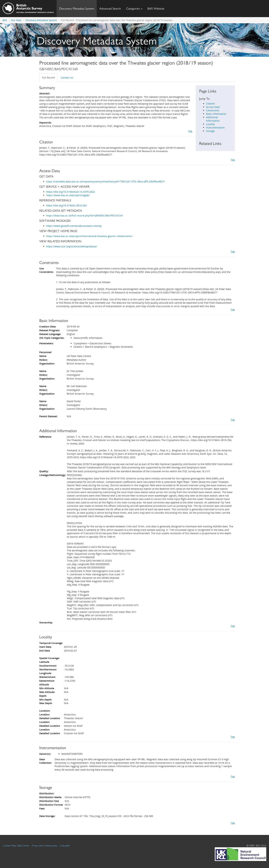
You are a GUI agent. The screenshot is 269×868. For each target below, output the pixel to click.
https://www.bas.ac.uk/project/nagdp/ (68, 195)
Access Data (213, 107)
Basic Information (216, 114)
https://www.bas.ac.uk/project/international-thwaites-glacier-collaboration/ (89, 236)
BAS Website (157, 8)
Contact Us (67, 77)
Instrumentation (215, 128)
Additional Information (213, 119)
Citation (210, 104)
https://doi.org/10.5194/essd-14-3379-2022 (71, 192)
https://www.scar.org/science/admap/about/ (72, 246)
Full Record (48, 77)
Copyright (65, 845)
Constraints (213, 110)
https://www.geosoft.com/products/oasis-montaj (74, 226)
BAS (5, 20)
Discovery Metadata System (77, 8)
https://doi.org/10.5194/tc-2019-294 (66, 205)
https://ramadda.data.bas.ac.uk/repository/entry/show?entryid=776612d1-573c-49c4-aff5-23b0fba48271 (106, 181)
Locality (210, 124)
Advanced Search (110, 8)
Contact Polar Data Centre (16, 845)
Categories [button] (134, 8)
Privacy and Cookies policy (45, 845)
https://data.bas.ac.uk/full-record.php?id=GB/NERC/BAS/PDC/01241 (85, 216)
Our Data (16, 20)
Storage (210, 131)
